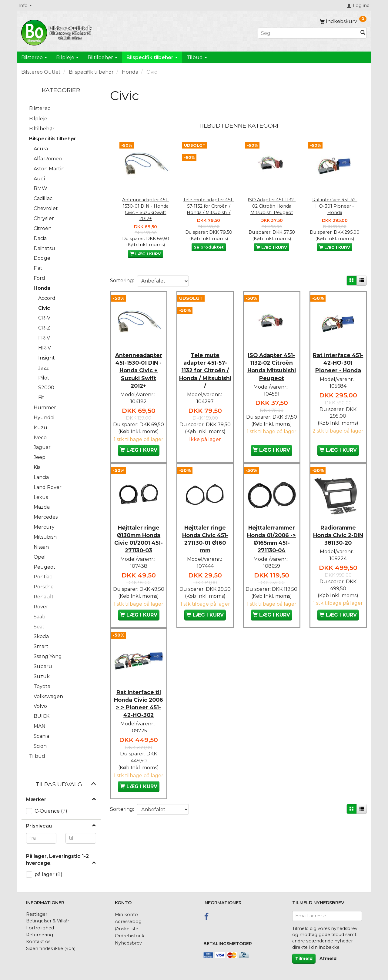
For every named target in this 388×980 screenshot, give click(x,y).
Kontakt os (38, 942)
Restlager (37, 914)
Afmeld (328, 958)
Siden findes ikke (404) (51, 948)
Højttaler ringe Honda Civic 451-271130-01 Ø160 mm (205, 546)
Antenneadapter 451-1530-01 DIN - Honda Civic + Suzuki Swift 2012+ (145, 209)
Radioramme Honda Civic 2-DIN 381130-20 (338, 542)
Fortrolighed (40, 928)
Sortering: (122, 281)
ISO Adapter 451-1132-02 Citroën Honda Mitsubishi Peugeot (272, 206)
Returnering (40, 935)
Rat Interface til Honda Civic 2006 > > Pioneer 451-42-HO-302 (139, 726)
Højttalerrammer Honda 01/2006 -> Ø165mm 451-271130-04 (272, 546)
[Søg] (363, 33)
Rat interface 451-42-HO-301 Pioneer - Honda (335, 206)
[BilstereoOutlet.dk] (58, 32)
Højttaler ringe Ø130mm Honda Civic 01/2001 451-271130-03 (139, 546)
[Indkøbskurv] (343, 21)
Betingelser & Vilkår (48, 921)
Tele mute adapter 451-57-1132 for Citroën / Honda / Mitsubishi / (209, 206)
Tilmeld (304, 958)
